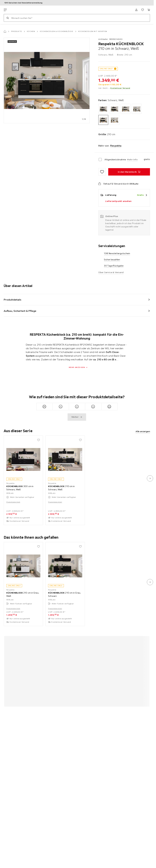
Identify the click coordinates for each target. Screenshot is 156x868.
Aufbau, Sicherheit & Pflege (20, 311)
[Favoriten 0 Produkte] (143, 10)
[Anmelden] (136, 10)
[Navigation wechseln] (5, 10)
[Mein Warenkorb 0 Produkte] (149, 10)
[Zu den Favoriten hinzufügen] (102, 172)
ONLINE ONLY (106, 69)
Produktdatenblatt (13, 502)
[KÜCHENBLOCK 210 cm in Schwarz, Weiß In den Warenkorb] (129, 172)
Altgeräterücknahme (115, 160)
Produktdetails (13, 300)
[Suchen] (8, 18)
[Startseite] (5, 31)
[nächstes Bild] (150, 478)
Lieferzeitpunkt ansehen (118, 201)
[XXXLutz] (18, 10)
